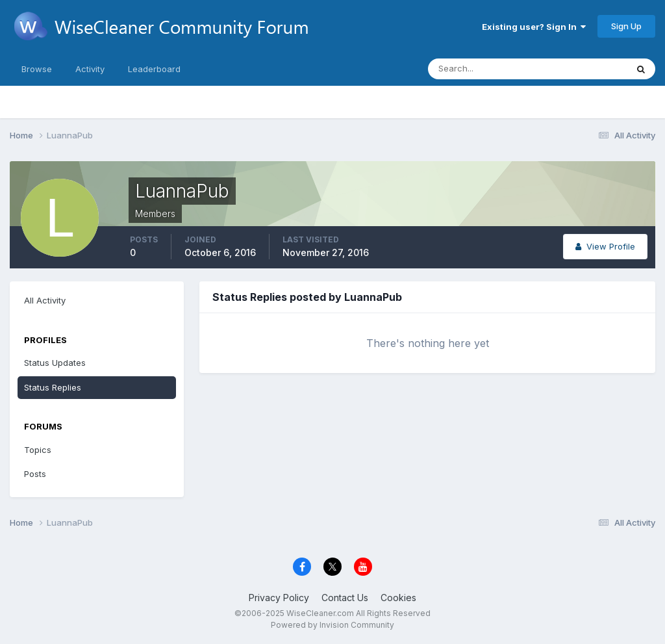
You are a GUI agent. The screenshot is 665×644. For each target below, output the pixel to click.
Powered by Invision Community (332, 625)
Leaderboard (154, 69)
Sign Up (626, 26)
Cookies (398, 598)
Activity (90, 69)
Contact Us (345, 598)
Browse (37, 69)
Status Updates (55, 363)
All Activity (45, 300)
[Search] (485, 69)
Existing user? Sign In (534, 27)
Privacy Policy (279, 598)
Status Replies (53, 387)
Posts (35, 474)
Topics (38, 450)
